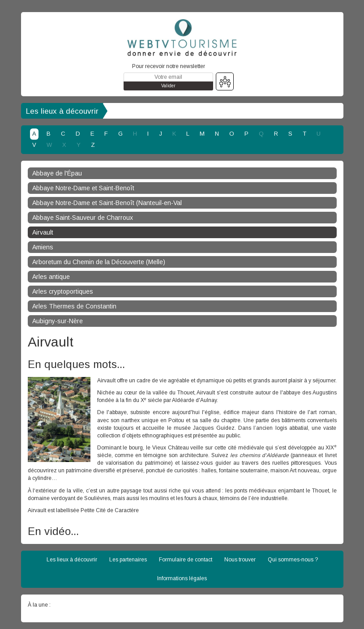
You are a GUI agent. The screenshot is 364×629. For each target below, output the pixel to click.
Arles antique (51, 277)
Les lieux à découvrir (62, 111)
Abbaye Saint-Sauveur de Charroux (83, 218)
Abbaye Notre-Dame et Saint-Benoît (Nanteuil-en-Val (107, 203)
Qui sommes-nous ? (293, 560)
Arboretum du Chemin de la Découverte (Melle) (99, 262)
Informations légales (182, 578)
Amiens (43, 247)
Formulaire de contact (186, 560)
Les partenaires (128, 560)
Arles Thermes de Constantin (74, 306)
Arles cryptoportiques (63, 291)
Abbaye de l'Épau (57, 173)
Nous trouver (240, 560)
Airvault (43, 232)
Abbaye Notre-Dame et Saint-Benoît (83, 188)
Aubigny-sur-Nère (58, 321)
